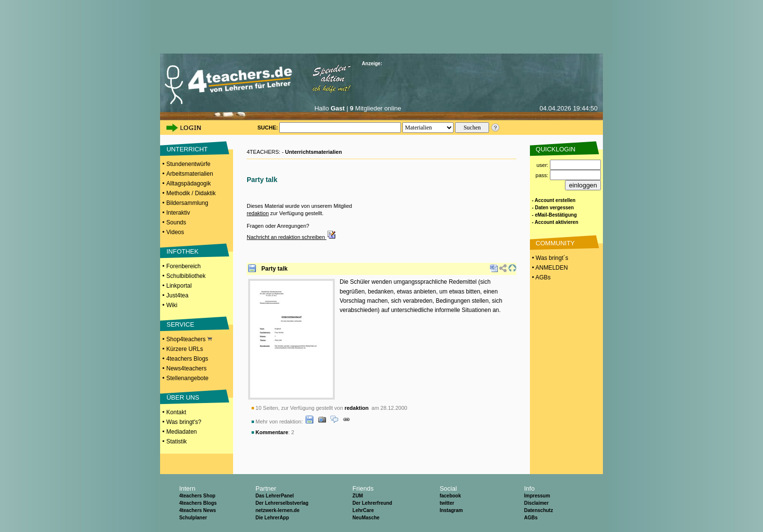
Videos (175, 232)
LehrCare (363, 510)
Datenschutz (538, 510)
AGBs (531, 518)
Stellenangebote (188, 378)
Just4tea (177, 295)
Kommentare (272, 432)
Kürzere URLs (185, 349)
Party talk (274, 269)
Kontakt (176, 412)
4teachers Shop (197, 496)
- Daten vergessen (553, 208)
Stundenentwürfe (189, 164)
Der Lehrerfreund (372, 503)
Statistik (177, 441)
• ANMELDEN (549, 268)
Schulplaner (193, 518)
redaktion (258, 213)
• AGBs (541, 277)
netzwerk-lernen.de (278, 510)
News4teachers (187, 368)
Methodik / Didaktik (191, 193)
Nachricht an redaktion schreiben (291, 237)
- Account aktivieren (555, 222)
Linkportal (179, 286)
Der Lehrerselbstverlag (282, 503)
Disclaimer (536, 503)
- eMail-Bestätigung (554, 215)
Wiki (172, 305)
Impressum (537, 496)
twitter (447, 503)
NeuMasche (366, 518)
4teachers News (198, 510)
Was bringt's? (184, 422)
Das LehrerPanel (275, 496)
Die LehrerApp (272, 518)
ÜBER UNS (183, 397)
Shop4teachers (189, 339)
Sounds (176, 222)
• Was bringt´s (549, 258)
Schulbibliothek (186, 276)
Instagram (451, 510)
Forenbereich (184, 266)
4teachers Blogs (187, 359)
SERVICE (180, 324)
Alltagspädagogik (189, 183)
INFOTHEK (182, 251)
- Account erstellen (554, 200)
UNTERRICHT (187, 149)
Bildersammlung (187, 203)
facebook (450, 496)
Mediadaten (182, 432)
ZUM (358, 496)
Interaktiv (178, 213)
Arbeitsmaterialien (190, 174)
